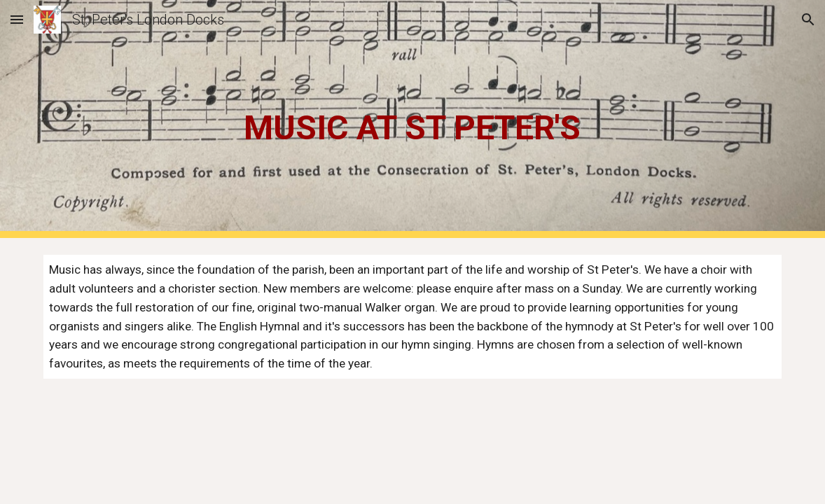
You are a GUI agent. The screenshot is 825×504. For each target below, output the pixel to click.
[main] (412, 119)
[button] (17, 19)
